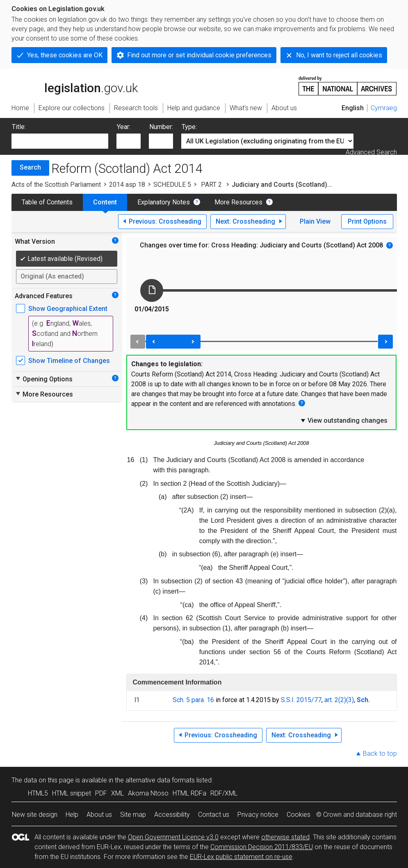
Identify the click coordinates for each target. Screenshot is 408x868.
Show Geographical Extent (68, 309)
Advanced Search (371, 152)
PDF (101, 793)
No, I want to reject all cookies (339, 55)
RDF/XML (224, 793)
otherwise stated (285, 837)
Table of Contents (47, 202)
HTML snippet (72, 793)
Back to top (380, 754)
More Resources (238, 202)
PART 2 (211, 185)
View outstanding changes (344, 420)
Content (105, 202)
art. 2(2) (335, 700)
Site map (133, 815)
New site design (35, 815)
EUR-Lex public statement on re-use (241, 857)
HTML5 (38, 793)
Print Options (367, 221)
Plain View (315, 221)
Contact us (214, 815)
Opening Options (44, 379)
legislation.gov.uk (75, 85)
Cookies (299, 815)
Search (30, 167)
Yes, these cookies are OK (65, 55)
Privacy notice (258, 815)
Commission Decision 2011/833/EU (262, 847)
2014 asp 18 (127, 185)
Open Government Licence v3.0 (173, 837)
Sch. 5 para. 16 (193, 700)
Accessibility (172, 815)
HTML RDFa (189, 793)
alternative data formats (160, 780)
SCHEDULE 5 (172, 185)
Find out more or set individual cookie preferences (199, 55)
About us (99, 815)
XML (117, 793)
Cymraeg (384, 108)
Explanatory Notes (164, 202)
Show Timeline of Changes (69, 361)
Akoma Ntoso (148, 793)
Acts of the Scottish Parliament (56, 185)
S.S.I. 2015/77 (301, 700)
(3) (350, 700)
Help (72, 815)
